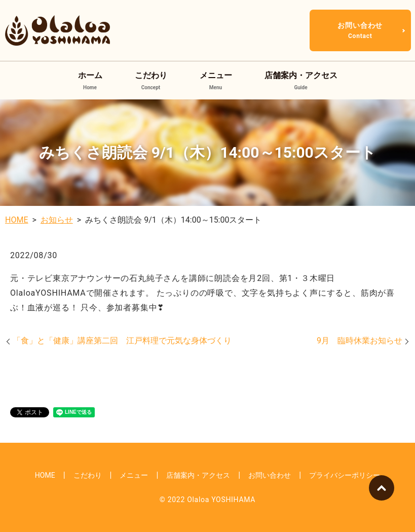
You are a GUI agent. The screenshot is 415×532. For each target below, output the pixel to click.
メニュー (216, 81)
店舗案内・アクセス (301, 81)
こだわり (151, 81)
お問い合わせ (360, 30)
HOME (16, 220)
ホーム (90, 81)
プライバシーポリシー (345, 475)
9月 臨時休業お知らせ (360, 341)
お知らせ (57, 220)
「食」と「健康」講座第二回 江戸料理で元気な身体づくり (122, 341)
